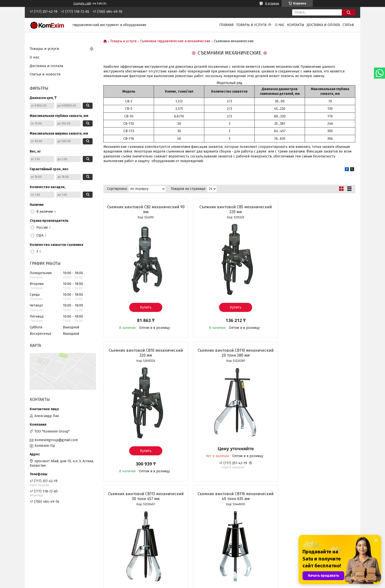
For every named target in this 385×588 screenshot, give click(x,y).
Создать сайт (82, 3)
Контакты (296, 25)
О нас (280, 25)
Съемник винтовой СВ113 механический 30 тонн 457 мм (229, 353)
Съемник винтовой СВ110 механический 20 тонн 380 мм (144, 353)
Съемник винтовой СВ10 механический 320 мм (315, 209)
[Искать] (349, 12)
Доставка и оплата (323, 25)
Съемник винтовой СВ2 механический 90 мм (144, 209)
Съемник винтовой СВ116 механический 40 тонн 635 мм (315, 353)
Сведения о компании (213, 550)
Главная (227, 25)
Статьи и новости (45, 74)
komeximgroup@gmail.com (56, 440)
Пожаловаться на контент (209, 583)
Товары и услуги (251, 25)
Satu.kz (214, 579)
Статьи (348, 25)
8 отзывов (272, 3)
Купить (144, 307)
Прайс (118, 550)
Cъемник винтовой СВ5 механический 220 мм (229, 209)
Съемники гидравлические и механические (175, 41)
